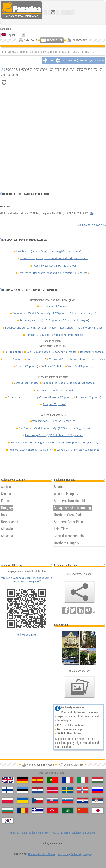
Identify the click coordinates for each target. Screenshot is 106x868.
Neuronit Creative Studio (41, 854)
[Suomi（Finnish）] (8, 790)
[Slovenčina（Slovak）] (53, 800)
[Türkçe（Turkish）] (53, 811)
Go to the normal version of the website (74, 833)
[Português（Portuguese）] (53, 780)
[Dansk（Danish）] (53, 790)
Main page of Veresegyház (92, 225)
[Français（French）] (68, 780)
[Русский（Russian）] (98, 790)
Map (92, 213)
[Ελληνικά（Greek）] (38, 811)
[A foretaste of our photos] (79, 687)
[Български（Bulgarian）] (8, 811)
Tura (36, 359)
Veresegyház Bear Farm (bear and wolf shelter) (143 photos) (52, 273)
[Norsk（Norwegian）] (83, 790)
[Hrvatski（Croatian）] (83, 800)
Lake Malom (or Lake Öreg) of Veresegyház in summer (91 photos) (54, 251)
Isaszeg (92, 352)
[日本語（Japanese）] (98, 811)
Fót (14, 352)
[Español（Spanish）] (38, 780)
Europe (54, 404)
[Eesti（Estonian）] (23, 790)
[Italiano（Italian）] (83, 780)
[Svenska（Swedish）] (68, 790)
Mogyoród (77, 359)
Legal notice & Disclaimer (36, 833)
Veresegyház (71, 52)
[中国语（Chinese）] (83, 811)
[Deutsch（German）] (23, 780)
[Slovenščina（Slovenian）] (68, 800)
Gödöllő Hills (56, 52)
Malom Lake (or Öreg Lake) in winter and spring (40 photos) (54, 258)
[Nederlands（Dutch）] (38, 790)
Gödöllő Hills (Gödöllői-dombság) (54, 313)
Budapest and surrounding (34, 52)
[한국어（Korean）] (8, 821)
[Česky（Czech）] (38, 800)
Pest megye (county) (54, 320)
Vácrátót (80, 366)
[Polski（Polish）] (8, 800)
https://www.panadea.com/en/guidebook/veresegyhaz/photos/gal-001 (26, 579)
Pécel (13, 359)
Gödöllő (52, 352)
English (11, 35)
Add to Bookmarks (26, 634)
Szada (27, 366)
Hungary (14, 52)
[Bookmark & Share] (79, 592)
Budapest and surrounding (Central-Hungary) (54, 328)
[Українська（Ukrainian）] (23, 800)
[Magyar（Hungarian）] (98, 780)
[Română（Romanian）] (23, 811)
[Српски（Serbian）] (98, 800)
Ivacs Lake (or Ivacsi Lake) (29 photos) (54, 266)
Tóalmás (53, 366)
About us (14, 833)
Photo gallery (87, 52)
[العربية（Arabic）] (68, 811)
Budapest (76, 854)
